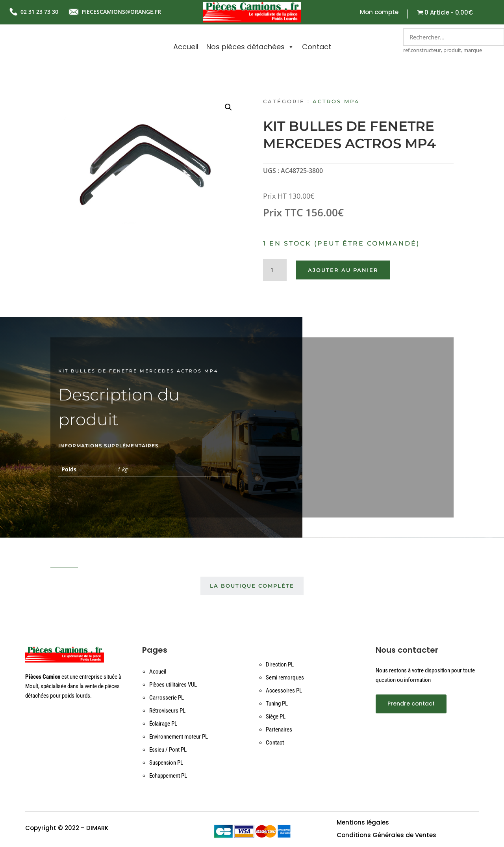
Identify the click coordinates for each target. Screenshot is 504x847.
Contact (317, 47)
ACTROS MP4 (336, 101)
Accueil (186, 47)
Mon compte (379, 13)
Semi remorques (285, 678)
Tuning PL (277, 704)
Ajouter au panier (343, 270)
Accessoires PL (284, 691)
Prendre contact (411, 704)
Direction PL (280, 665)
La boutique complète (252, 586)
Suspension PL (166, 763)
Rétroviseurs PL (167, 711)
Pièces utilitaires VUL (173, 685)
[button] (228, 107)
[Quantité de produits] (275, 270)
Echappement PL (168, 776)
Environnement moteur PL (179, 737)
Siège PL (276, 717)
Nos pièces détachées (250, 47)
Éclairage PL (163, 724)
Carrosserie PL (167, 698)
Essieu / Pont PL (168, 750)
